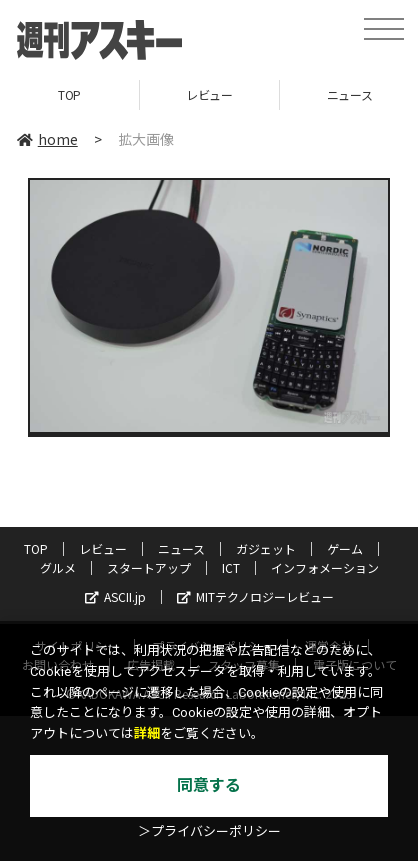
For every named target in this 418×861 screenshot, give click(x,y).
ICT (231, 567)
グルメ (58, 567)
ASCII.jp (115, 596)
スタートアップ (149, 567)
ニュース (181, 548)
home (47, 139)
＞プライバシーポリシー (209, 831)
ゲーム (345, 548)
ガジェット (266, 548)
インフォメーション (325, 567)
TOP (69, 94)
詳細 (147, 733)
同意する (209, 785)
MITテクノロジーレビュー (255, 596)
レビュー (209, 94)
